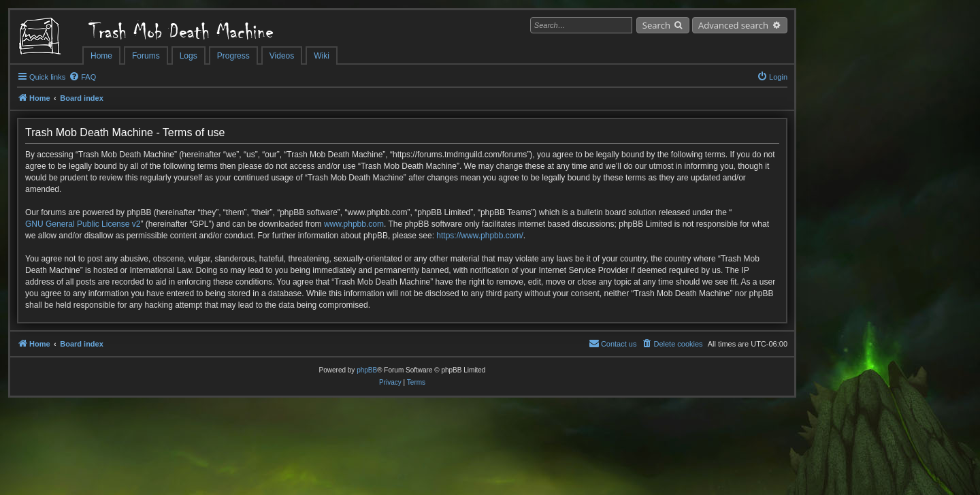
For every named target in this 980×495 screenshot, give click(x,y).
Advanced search (733, 25)
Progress (233, 56)
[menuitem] (82, 77)
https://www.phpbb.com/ (479, 236)
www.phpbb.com (354, 224)
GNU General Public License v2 (83, 224)
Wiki (322, 56)
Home (101, 56)
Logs (189, 56)
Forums (146, 56)
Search (656, 25)
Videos (282, 56)
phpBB (367, 370)
